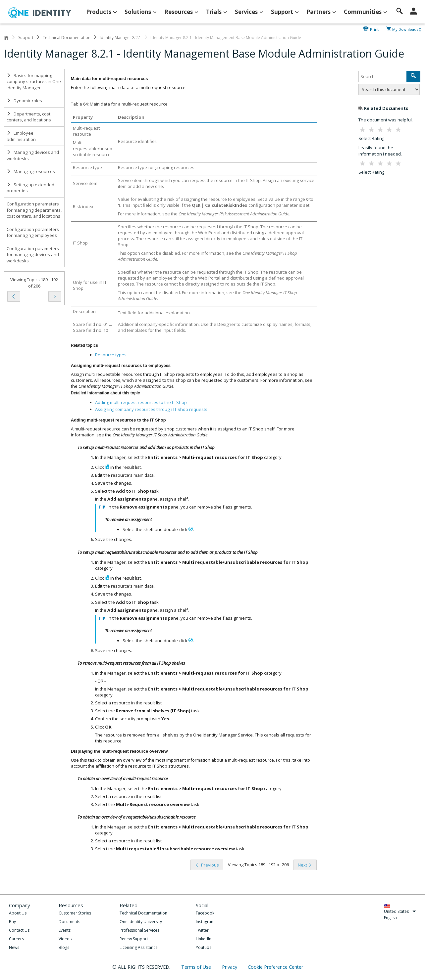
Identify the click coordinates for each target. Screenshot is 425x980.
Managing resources (31, 171)
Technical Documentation (67, 38)
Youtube (204, 947)
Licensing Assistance (139, 947)
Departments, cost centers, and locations (29, 117)
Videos (65, 939)
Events (65, 930)
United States (400, 911)
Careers (16, 939)
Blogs (64, 947)
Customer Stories (75, 913)
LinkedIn (204, 939)
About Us (18, 913)
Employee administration (21, 136)
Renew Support (134, 939)
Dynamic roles (24, 101)
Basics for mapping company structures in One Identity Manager (34, 82)
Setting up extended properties (30, 188)
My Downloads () (407, 29)
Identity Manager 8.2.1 (120, 38)
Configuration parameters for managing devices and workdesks (33, 255)
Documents (69, 922)
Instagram (205, 922)
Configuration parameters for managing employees (33, 232)
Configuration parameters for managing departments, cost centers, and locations (34, 210)
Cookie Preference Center (275, 967)
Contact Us (19, 930)
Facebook (205, 913)
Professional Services (139, 930)
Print (374, 29)
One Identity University (141, 922)
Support (26, 38)
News (14, 947)
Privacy (230, 967)
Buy (12, 922)
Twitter (202, 930)
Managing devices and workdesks (33, 155)
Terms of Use (197, 967)
